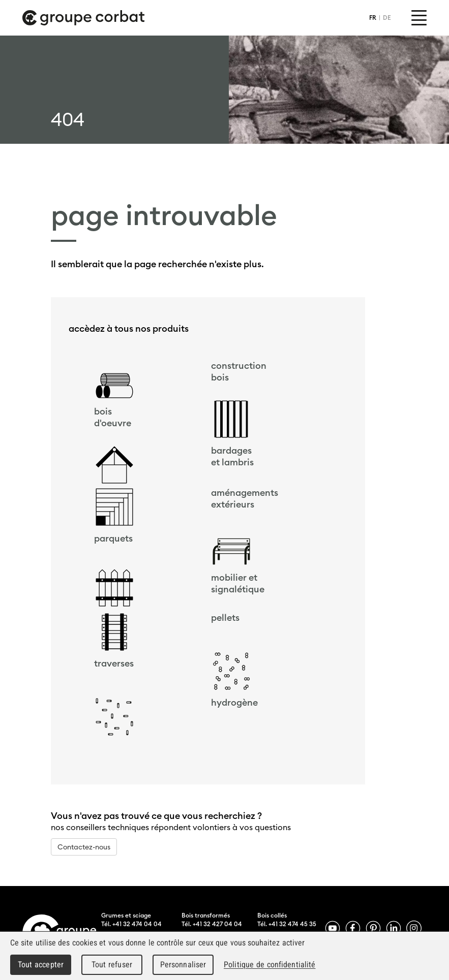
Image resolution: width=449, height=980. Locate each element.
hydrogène (234, 702)
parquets (113, 538)
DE (387, 18)
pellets (225, 618)
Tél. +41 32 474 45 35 (287, 924)
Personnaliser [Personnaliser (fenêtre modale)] (183, 965)
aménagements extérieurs (245, 498)
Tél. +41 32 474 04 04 (131, 924)
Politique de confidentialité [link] (270, 965)
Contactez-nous (84, 847)
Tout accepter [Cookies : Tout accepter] (41, 965)
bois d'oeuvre (113, 417)
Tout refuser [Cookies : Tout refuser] (112, 965)
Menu (419, 18)
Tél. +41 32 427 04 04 (212, 924)
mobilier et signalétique (238, 583)
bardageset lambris (232, 456)
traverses (114, 663)
